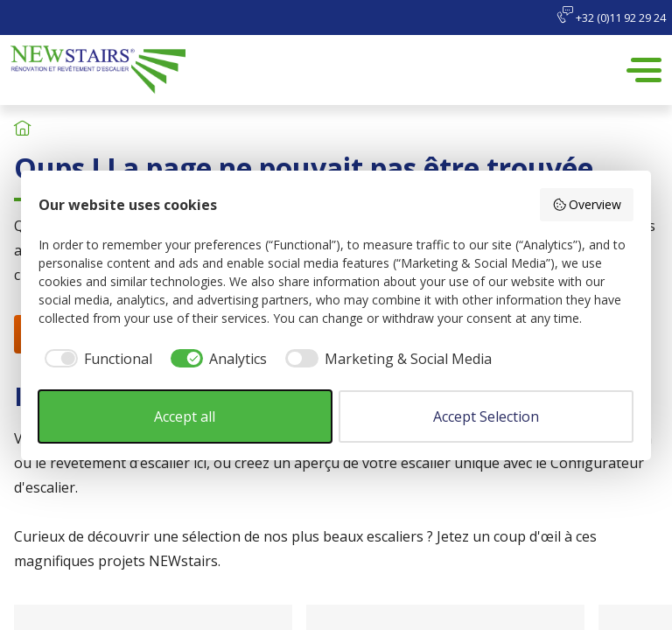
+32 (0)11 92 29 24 (611, 16)
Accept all (185, 416)
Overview (587, 204)
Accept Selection (486, 416)
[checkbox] (95, 359)
